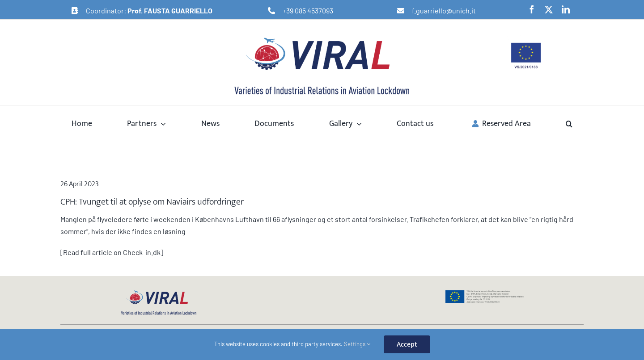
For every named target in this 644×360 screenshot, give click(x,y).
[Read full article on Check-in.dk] (112, 252)
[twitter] (549, 9)
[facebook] (532, 9)
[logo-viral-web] (159, 293)
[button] (569, 123)
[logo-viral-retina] (322, 39)
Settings (357, 344)
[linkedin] (566, 9)
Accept (407, 344)
